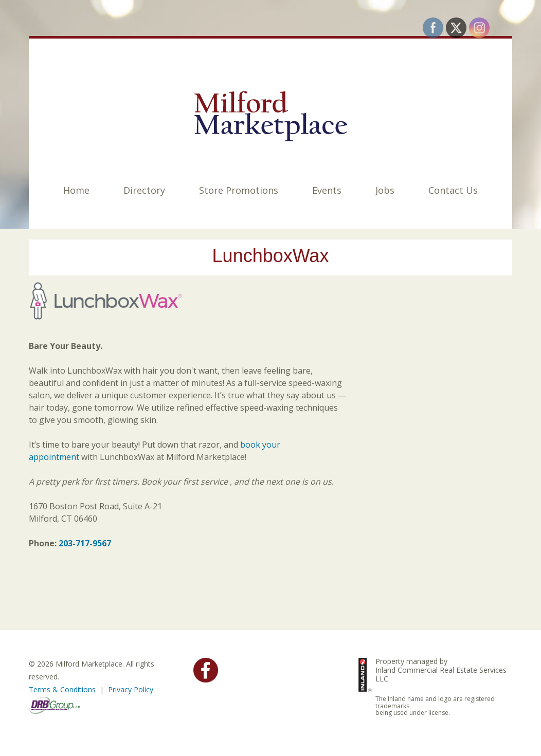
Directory (144, 190)
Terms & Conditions (62, 689)
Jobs (385, 190)
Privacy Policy (131, 689)
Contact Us (453, 190)
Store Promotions (239, 190)
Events (327, 190)
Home (76, 190)
